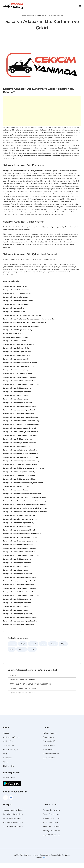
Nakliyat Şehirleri (9, 746)
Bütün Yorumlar (49, 762)
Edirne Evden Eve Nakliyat (13, 827)
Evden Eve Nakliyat (10, 754)
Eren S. (46, 862)
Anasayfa (7, 738)
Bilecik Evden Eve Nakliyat (13, 819)
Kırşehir (53, 649)
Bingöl (23, 649)
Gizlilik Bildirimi (48, 754)
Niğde (63, 649)
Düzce (32, 654)
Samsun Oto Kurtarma (51, 831)
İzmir (43, 649)
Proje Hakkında (49, 750)
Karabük (22, 654)
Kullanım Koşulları (50, 738)
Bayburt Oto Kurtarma (51, 839)
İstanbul (33, 649)
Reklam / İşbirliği (49, 746)
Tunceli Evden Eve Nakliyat (13, 831)
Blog (5, 758)
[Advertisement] (42, 116)
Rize (12, 654)
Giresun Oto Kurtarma (51, 819)
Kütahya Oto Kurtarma (52, 823)
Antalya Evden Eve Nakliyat (14, 815)
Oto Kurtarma (8, 750)
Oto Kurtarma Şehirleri (12, 742)
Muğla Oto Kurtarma (51, 827)
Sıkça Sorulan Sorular (51, 758)
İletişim (6, 766)
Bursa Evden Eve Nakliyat (13, 823)
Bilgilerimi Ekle (8, 771)
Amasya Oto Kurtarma (52, 815)
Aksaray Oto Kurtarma (51, 835)
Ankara (13, 649)
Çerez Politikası (48, 742)
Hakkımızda (8, 762)
